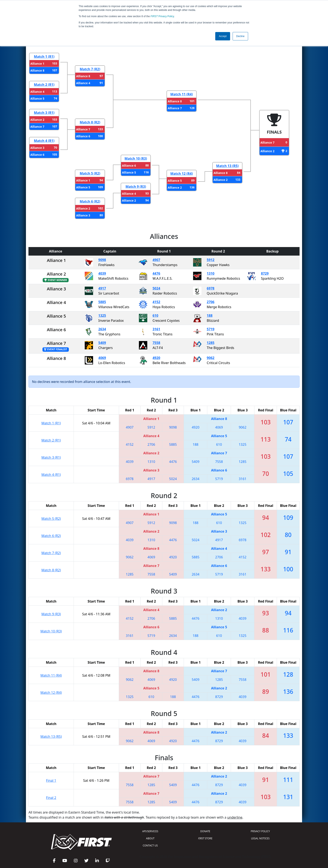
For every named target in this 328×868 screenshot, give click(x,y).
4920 (156, 358)
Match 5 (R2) (90, 173)
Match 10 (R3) (136, 158)
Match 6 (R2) (90, 201)
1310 (211, 273)
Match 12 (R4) (181, 174)
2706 (211, 302)
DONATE (205, 831)
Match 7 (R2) (90, 69)
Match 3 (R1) (44, 113)
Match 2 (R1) (44, 85)
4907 (156, 260)
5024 (156, 288)
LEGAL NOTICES (260, 838)
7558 (156, 343)
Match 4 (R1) (44, 141)
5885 (102, 302)
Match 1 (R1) (44, 57)
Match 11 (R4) (181, 94)
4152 (156, 302)
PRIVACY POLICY (260, 831)
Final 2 (51, 798)
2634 (102, 329)
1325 (102, 316)
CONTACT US (150, 845)
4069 (102, 358)
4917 (102, 288)
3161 (156, 329)
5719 (211, 329)
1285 (211, 343)
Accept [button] (223, 36)
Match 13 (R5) (227, 166)
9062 (211, 358)
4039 (102, 273)
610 (155, 316)
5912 (211, 260)
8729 (265, 273)
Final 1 (51, 780)
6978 (211, 288)
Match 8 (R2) (90, 122)
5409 (102, 343)
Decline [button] (240, 36)
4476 (156, 273)
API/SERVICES (150, 831)
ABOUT (150, 838)
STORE (205, 838)
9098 (102, 260)
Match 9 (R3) (136, 187)
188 (209, 316)
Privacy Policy (162, 16)
